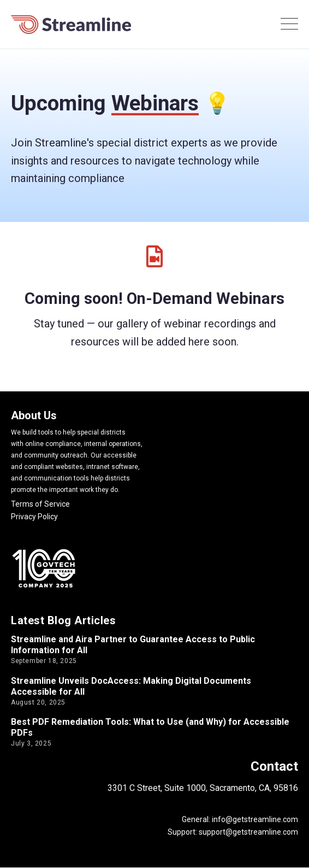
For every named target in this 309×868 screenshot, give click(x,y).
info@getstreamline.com (254, 819)
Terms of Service (40, 504)
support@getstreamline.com (248, 832)
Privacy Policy (34, 517)
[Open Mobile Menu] (289, 25)
